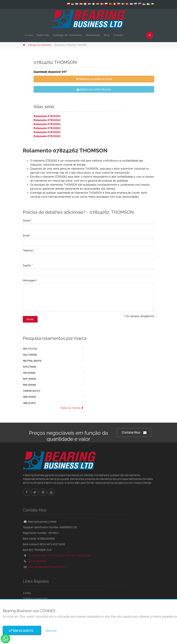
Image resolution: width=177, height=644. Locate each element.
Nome (26, 221)
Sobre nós (43, 35)
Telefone (28, 251)
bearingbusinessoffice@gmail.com (47, 567)
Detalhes (51, 631)
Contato (118, 35)
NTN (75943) (30, 367)
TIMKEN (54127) (32, 391)
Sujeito (27, 265)
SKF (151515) (30, 349)
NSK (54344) (30, 385)
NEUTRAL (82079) (32, 361)
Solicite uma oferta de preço (94, 89)
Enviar (30, 319)
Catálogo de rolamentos (67, 35)
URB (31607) (29, 403)
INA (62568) (29, 373)
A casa (29, 35)
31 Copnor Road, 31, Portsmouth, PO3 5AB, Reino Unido (59, 556)
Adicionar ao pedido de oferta (94, 79)
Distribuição (93, 35)
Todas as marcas (72, 408)
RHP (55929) (30, 379)
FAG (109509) (30, 355)
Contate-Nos (134, 433)
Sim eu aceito (22, 631)
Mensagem (30, 280)
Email (26, 236)
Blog (107, 35)
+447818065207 (37, 561)
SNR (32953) (30, 397)
